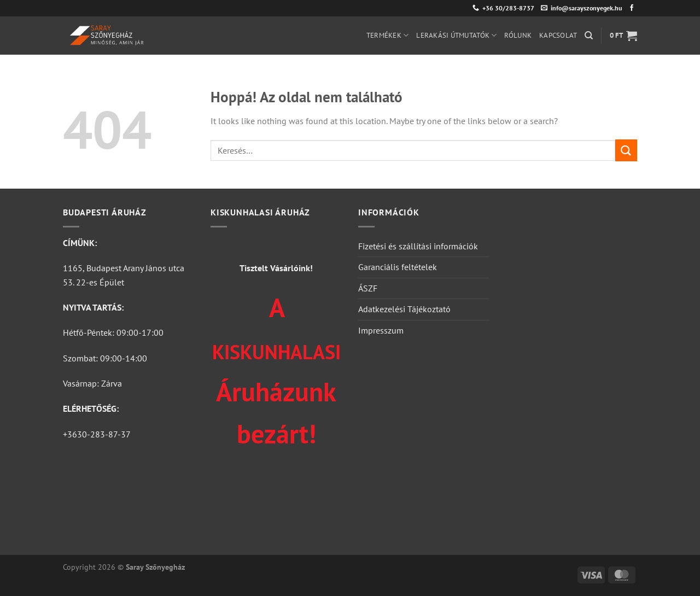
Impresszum (381, 330)
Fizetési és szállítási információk (418, 246)
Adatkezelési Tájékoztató (404, 309)
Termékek (388, 35)
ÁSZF (368, 288)
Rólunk (518, 35)
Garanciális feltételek (398, 267)
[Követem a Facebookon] (632, 8)
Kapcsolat (558, 35)
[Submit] (626, 150)
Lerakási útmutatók (456, 35)
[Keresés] (589, 36)
